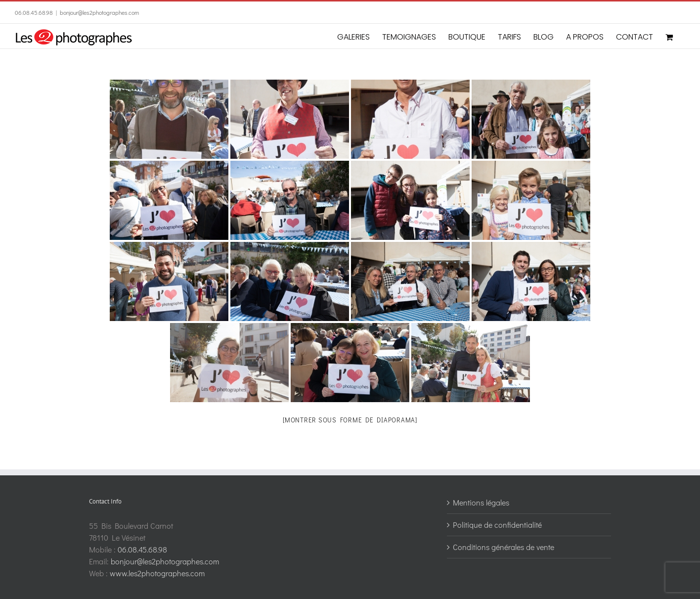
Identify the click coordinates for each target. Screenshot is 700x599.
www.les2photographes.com (157, 573)
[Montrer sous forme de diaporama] (350, 420)
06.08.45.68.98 (34, 12)
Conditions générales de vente (503, 547)
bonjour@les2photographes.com (99, 12)
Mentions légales (481, 502)
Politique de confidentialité (497, 525)
